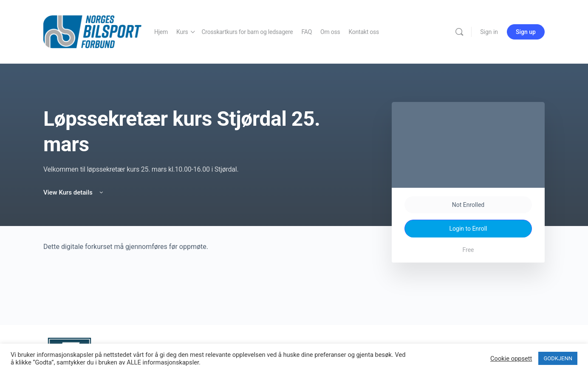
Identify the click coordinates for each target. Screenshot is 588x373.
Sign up (526, 32)
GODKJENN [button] (558, 358)
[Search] (459, 32)
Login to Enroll (468, 229)
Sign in (489, 32)
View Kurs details (74, 192)
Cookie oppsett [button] (511, 359)
